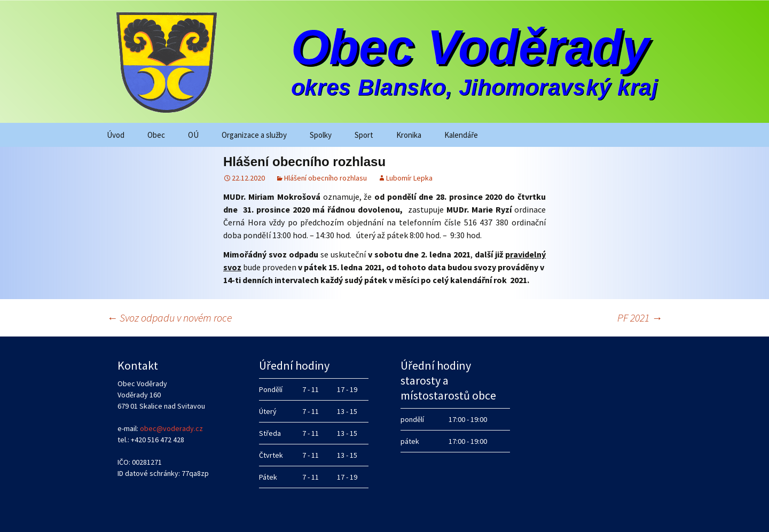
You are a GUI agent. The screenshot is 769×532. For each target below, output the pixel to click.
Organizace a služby (254, 135)
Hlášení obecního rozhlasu (325, 178)
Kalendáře (461, 135)
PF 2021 (640, 318)
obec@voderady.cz (171, 428)
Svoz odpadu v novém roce (169, 318)
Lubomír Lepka (409, 178)
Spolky (321, 135)
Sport (364, 135)
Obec (156, 135)
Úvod (116, 135)
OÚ (193, 135)
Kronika (409, 135)
